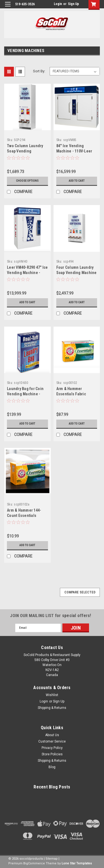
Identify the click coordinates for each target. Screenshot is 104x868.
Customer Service (52, 741)
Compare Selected (80, 592)
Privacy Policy (52, 748)
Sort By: (39, 71)
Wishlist (52, 695)
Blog (52, 767)
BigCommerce (34, 863)
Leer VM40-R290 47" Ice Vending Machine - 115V (27, 273)
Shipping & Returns (52, 708)
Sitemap (52, 859)
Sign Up (73, 4)
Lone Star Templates (77, 863)
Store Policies (52, 754)
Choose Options (27, 181)
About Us (52, 735)
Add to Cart (77, 181)
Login (58, 4)
